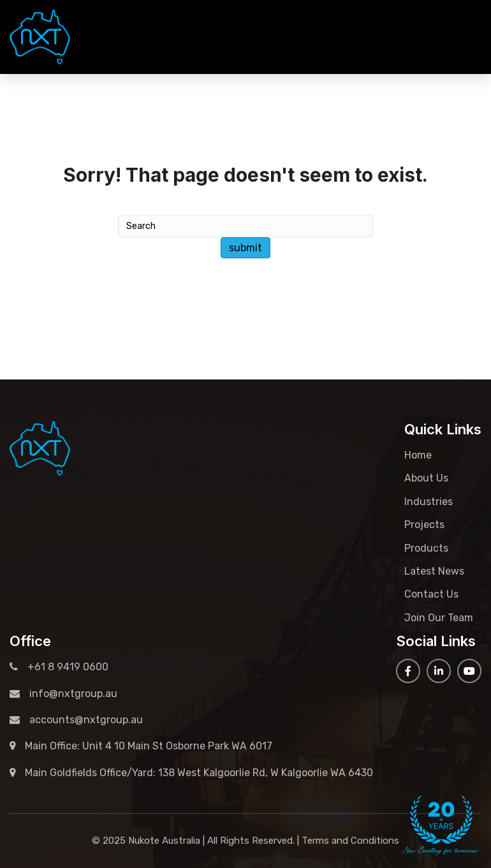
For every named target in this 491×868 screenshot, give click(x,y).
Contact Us (431, 594)
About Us (426, 478)
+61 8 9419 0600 (429, 37)
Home (418, 455)
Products (426, 548)
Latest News (434, 571)
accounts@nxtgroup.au (76, 720)
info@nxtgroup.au (63, 694)
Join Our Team (439, 618)
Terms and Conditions (350, 841)
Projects (424, 525)
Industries (429, 502)
